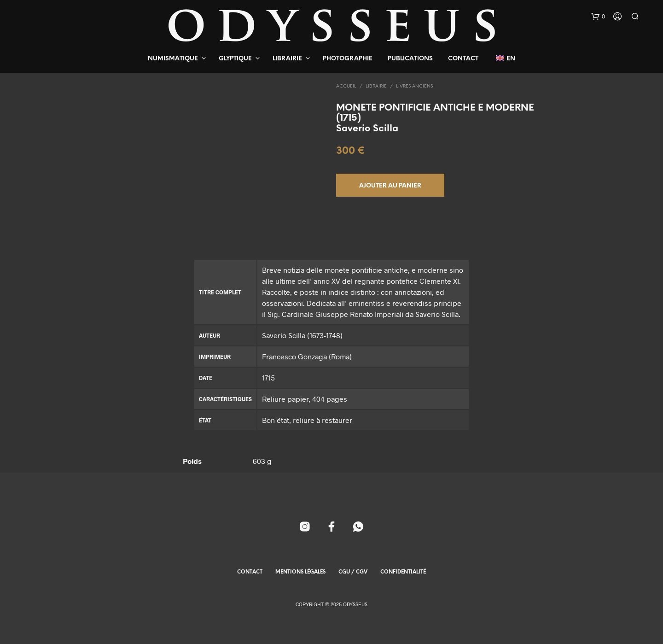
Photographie (348, 59)
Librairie (287, 59)
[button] (598, 17)
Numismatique (173, 59)
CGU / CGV (353, 572)
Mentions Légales (300, 572)
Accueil (346, 86)
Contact (463, 59)
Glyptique (235, 59)
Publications (410, 59)
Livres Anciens (414, 86)
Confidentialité (403, 572)
